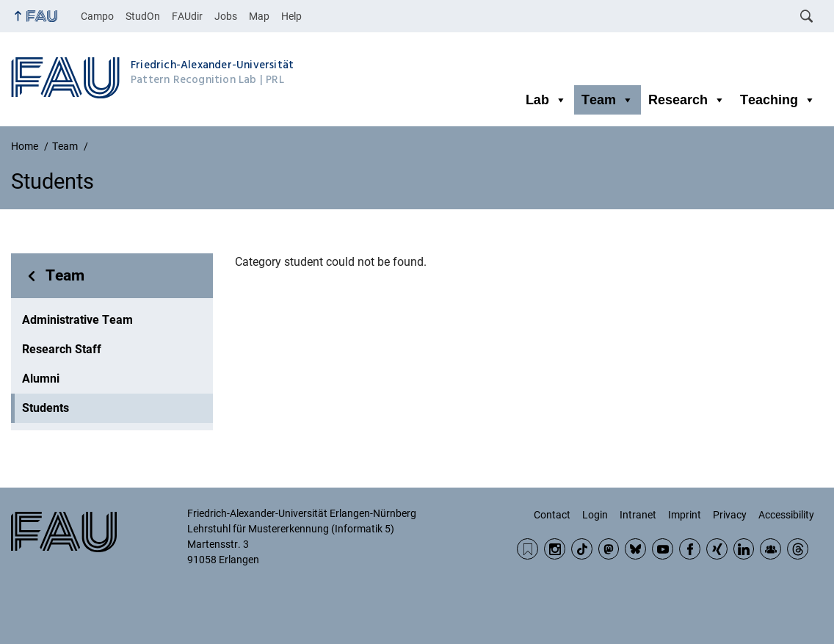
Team (65, 275)
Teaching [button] (778, 100)
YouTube (663, 549)
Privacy (730, 515)
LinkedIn (744, 549)
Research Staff (62, 349)
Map (259, 16)
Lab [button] (546, 100)
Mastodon (609, 549)
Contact (552, 515)
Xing (717, 549)
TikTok (582, 549)
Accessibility (786, 515)
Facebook (690, 549)
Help (291, 16)
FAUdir (187, 16)
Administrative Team (77, 320)
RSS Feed (527, 549)
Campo (97, 16)
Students (46, 408)
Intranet (638, 515)
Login (595, 515)
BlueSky (635, 549)
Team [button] (608, 100)
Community (770, 549)
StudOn (143, 16)
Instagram (555, 549)
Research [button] (687, 100)
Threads (798, 549)
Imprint (685, 515)
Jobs (226, 16)
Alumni (41, 379)
